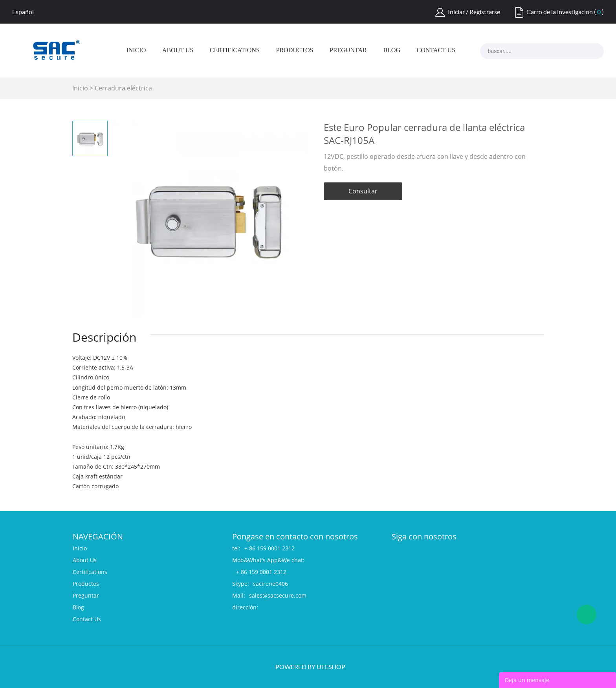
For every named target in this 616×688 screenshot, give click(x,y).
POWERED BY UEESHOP (310, 667)
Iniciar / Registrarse (474, 12)
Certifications (235, 50)
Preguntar (348, 50)
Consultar (363, 191)
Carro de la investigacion (560, 12)
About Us (178, 50)
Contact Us (436, 50)
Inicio (136, 50)
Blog (392, 50)
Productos (295, 50)
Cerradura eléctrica (123, 88)
